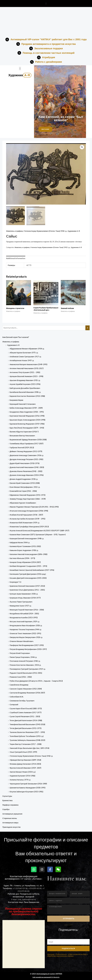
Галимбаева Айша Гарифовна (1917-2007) (26, 444)
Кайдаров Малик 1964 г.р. (20, 542)
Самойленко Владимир (19, 685)
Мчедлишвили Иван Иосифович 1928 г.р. (26, 625)
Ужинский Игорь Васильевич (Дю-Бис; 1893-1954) (29, 748)
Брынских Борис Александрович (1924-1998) (27, 420)
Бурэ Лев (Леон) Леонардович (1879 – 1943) (27, 428)
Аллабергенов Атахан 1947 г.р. (22, 361)
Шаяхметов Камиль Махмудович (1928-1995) (27, 788)
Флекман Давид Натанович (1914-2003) (25, 764)
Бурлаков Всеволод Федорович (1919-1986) (27, 424)
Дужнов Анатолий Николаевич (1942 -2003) (27, 467)
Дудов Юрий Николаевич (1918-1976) (24, 463)
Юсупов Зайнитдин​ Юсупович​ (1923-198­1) (26, 792)
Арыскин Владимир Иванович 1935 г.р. (25, 380)
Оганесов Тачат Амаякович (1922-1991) (25, 633)
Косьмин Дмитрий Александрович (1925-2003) (28, 578)
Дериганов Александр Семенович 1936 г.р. (27, 455)
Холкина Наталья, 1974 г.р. (20, 780)
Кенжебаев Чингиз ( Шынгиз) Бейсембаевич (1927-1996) (32, 570)
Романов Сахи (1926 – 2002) (21, 677)
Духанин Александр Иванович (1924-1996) (27, 475)
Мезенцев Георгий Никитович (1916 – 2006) (27, 610)
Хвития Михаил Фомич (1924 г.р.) (23, 772)
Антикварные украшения (12, 814)
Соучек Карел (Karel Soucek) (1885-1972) (26, 708)
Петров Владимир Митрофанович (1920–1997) (28, 649)
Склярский (14, 705)
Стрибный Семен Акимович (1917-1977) (26, 712)
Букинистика (7, 800)
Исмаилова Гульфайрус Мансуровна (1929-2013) (29, 527)
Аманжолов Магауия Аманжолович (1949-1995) (28, 364)
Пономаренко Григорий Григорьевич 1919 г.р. (28, 669)
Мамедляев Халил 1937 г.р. (20, 606)
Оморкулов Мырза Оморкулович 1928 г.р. (26, 637)
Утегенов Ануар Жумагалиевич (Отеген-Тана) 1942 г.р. (31, 756)
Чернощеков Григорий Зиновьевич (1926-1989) (28, 784)
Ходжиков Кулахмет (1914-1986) (22, 776)
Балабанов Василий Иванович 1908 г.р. (25, 392)
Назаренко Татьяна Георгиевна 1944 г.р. (26, 629)
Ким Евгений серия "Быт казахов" (16, 337)
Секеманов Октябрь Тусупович (22, 701)
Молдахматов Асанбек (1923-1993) (24, 618)
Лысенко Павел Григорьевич (21, 602)
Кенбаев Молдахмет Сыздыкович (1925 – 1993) (28, 566)
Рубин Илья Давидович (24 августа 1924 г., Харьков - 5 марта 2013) (36, 681)
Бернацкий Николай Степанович (23, 404)
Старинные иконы (10, 818)
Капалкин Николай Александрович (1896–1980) (28, 554)
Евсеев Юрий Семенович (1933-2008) (25, 483)
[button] (46, 3)
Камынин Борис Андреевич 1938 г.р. (24, 550)
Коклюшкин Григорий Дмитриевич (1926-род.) (28, 574)
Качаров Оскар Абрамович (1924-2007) (25, 562)
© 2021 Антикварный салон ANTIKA (46, 974)
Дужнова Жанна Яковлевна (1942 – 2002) (26, 471)
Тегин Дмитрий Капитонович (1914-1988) (26, 720)
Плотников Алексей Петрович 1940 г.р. (25, 661)
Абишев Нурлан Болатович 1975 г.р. (24, 353)
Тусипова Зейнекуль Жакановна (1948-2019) (27, 740)
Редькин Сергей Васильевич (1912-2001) (26, 673)
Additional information (16, 258)
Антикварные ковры (10, 823)
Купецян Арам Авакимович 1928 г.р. (24, 594)
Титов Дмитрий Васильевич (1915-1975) (26, 728)
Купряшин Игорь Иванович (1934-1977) (25, 598)
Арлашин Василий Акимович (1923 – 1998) (26, 376)
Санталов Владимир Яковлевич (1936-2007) (27, 693)
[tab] (16, 258)
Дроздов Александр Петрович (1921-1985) (26, 459)
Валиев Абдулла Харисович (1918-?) (24, 432)
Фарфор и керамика (10, 805)
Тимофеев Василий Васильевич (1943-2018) (27, 724)
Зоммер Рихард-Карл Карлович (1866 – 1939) (28, 499)
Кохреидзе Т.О (15, 582)
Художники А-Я (13, 345)
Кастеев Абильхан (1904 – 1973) (22, 558)
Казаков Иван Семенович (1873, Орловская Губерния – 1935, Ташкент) (38, 535)
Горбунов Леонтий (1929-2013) (22, 448)
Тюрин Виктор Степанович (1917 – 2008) (26, 744)
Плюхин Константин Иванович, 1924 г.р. (25, 665)
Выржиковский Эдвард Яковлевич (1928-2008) (28, 440)
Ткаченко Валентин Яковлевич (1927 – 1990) (27, 732)
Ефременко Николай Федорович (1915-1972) (27, 495)
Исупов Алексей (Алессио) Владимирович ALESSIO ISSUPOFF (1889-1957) (39, 531)
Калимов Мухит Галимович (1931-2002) (25, 546)
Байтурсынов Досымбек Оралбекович (25, 388)
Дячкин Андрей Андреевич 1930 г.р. (24, 479)
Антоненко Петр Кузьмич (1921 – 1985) (25, 372)
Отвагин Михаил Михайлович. (22, 641)
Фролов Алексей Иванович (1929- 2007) (25, 768)
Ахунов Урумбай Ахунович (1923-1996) (25, 384)
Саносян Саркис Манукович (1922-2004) (26, 689)
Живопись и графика (11, 342)
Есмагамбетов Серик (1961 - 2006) (23, 491)
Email (49, 937)
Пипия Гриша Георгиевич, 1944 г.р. (23, 657)
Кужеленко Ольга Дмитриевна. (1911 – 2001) (27, 590)
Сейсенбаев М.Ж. (17, 697)
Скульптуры (7, 796)
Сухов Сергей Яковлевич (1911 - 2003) (25, 716)
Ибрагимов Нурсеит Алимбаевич (23, 503)
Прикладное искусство (11, 827)
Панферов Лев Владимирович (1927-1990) (27, 645)
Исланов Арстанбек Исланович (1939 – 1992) (27, 519)
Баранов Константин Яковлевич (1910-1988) (27, 396)
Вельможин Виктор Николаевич (22, 436)
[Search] (88, 328)
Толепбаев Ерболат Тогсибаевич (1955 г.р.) (27, 736)
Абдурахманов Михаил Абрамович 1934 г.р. (27, 349)
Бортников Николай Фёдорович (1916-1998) (27, 416)
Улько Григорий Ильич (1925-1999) (23, 752)
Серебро (6, 809)
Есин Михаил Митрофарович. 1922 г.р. (25, 487)
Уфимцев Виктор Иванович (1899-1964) (25, 760)
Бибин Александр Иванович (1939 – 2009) (26, 408)
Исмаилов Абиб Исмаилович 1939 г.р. (25, 523)
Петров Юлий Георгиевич (20, 653)
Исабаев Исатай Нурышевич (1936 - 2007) (26, 515)
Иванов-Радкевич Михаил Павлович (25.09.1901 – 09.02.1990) (34, 507)
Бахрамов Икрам (16, 400)
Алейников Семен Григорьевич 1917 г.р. (25, 357)
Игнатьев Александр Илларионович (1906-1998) (29, 511)
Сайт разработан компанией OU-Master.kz (46, 977)
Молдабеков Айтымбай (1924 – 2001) (24, 614)
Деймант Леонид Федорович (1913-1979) (26, 452)
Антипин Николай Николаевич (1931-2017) (27, 368)
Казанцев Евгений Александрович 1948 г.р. (27, 538)
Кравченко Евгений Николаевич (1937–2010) (27, 586)
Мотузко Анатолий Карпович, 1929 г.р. (25, 622)
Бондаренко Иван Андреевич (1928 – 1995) (27, 412)
